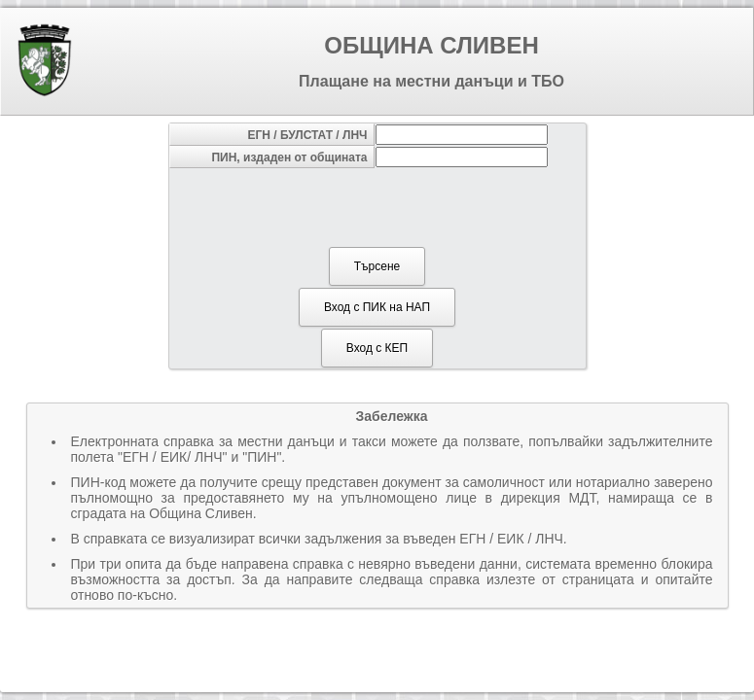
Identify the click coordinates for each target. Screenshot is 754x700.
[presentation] (376, 207)
